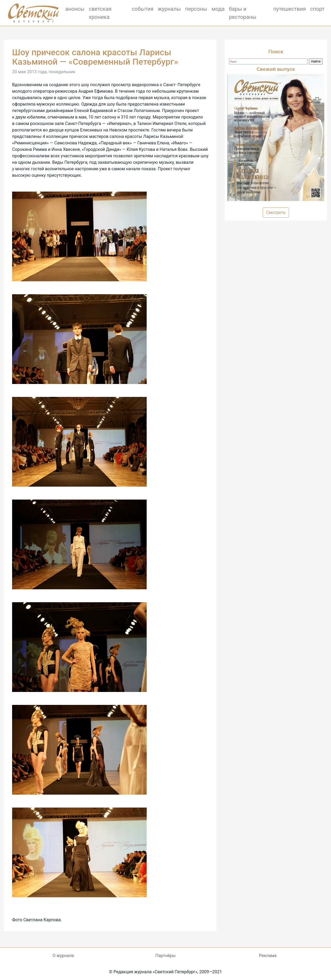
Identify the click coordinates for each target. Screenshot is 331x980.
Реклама (268, 956)
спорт (318, 9)
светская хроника (100, 13)
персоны (196, 9)
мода (218, 9)
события (143, 9)
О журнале (63, 956)
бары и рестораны (243, 13)
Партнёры (165, 956)
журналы (169, 9)
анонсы (75, 9)
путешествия (289, 9)
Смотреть (276, 212)
